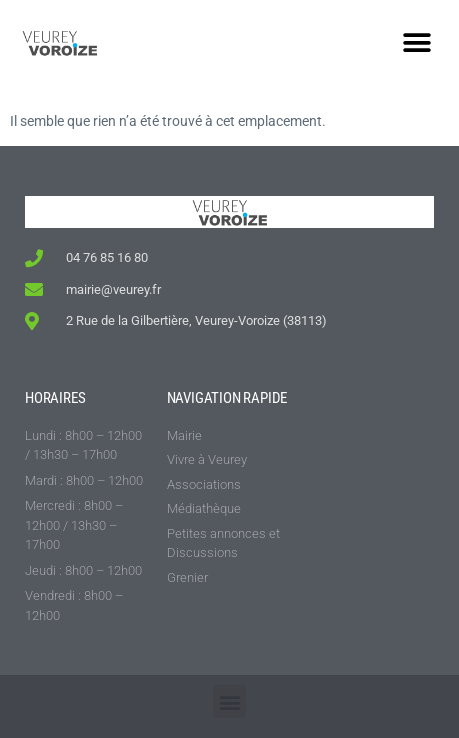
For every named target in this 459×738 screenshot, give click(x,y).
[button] (416, 42)
